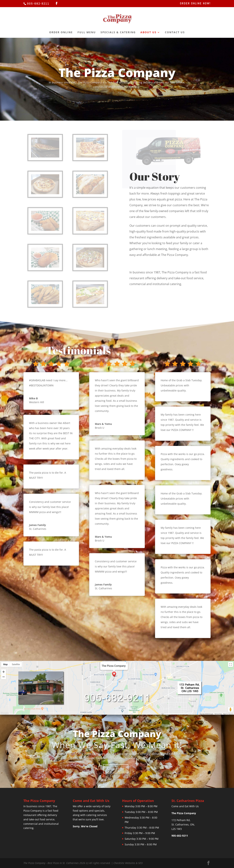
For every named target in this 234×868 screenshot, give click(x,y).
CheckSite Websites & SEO (128, 863)
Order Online (61, 32)
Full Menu (87, 32)
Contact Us (175, 32)
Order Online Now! (195, 4)
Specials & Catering (118, 32)
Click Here (116, 769)
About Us (148, 32)
